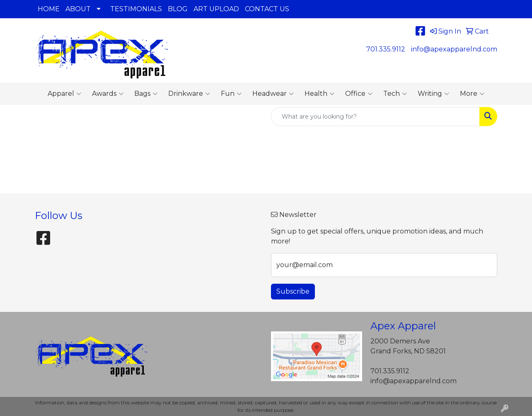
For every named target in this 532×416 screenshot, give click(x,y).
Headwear (273, 94)
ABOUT (78, 9)
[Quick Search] (375, 117)
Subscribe (293, 291)
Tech (395, 94)
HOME (49, 9)
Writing (433, 94)
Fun (231, 94)
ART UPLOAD (216, 9)
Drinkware (189, 94)
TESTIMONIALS (136, 9)
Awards (108, 94)
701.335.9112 (386, 49)
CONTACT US (267, 9)
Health (319, 94)
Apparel (64, 94)
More (472, 94)
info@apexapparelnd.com (454, 49)
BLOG (178, 9)
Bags (146, 94)
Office (359, 94)
